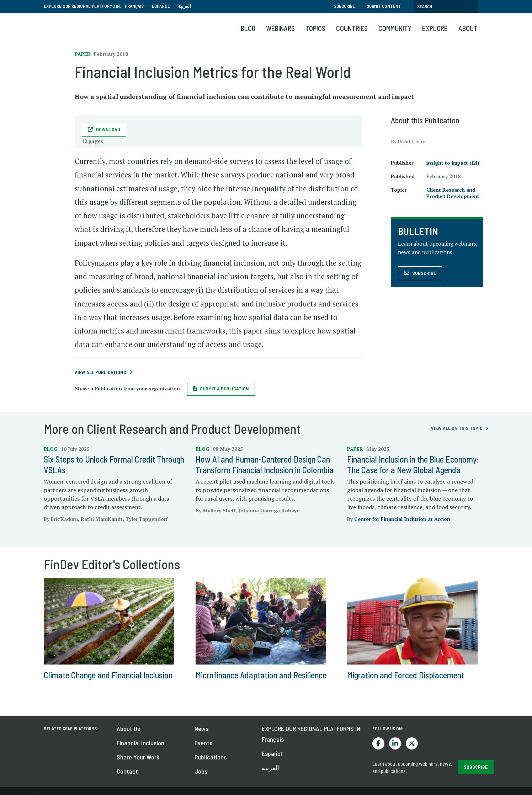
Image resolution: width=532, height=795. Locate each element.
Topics (315, 28)
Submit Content (384, 6)
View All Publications (100, 372)
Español (161, 6)
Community (395, 28)
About (468, 28)
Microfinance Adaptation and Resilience (261, 675)
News (201, 729)
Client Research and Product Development (453, 193)
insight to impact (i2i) (453, 163)
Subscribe (344, 6)
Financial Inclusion (140, 743)
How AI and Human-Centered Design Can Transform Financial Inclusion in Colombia (265, 465)
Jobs (201, 771)
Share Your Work (138, 757)
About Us (128, 729)
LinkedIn (395, 743)
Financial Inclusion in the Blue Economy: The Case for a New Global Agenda (413, 465)
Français (134, 6)
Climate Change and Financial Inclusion (108, 675)
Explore (435, 28)
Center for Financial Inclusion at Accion (402, 519)
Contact (127, 771)
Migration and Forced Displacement (406, 675)
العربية (185, 6)
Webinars (280, 28)
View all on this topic (457, 428)
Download (108, 129)
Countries (352, 28)
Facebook (378, 743)
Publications (211, 757)
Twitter (412, 743)
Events (203, 743)
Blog (248, 28)
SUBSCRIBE (476, 767)
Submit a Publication (224, 388)
